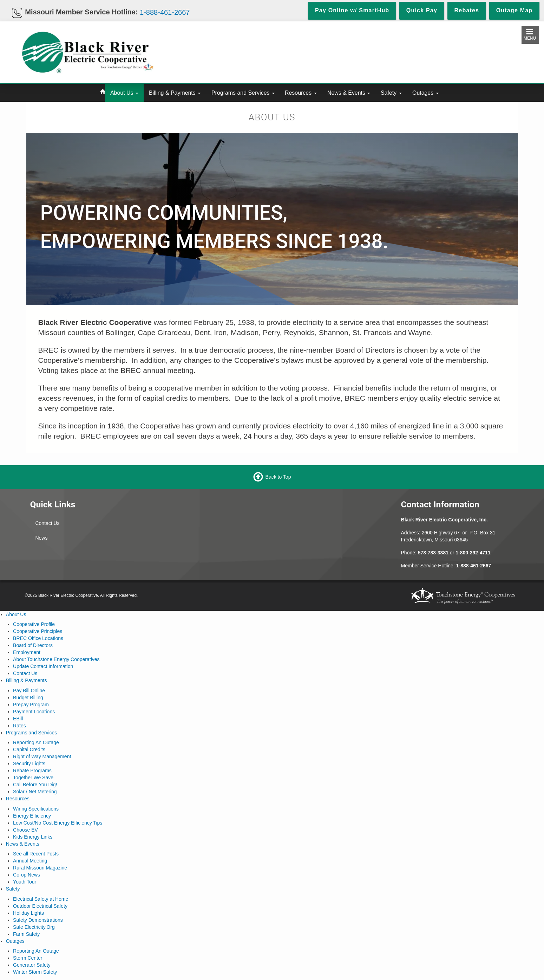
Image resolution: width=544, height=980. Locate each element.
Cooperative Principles (38, 631)
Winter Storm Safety (35, 972)
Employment (27, 652)
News (41, 538)
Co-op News (27, 875)
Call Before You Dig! (35, 785)
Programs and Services (243, 93)
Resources (301, 93)
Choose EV (25, 830)
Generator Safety (32, 965)
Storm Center (28, 958)
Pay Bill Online (29, 691)
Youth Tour (25, 882)
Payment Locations (34, 712)
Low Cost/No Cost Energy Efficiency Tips (58, 823)
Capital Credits (29, 749)
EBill (18, 719)
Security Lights (29, 764)
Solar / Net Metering (35, 792)
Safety (391, 93)
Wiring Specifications (36, 809)
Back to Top (278, 476)
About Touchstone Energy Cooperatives (56, 659)
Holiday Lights (28, 913)
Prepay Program (31, 705)
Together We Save (33, 778)
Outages (425, 93)
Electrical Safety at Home (41, 899)
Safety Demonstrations (38, 920)
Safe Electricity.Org (34, 927)
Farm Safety (26, 934)
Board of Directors (33, 645)
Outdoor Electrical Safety (40, 906)
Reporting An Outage (36, 742)
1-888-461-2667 (165, 12)
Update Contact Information (43, 666)
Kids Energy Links (33, 837)
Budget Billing (28, 698)
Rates (19, 726)
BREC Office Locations (38, 638)
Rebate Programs (32, 771)
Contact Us (47, 523)
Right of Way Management (42, 756)
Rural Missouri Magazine (40, 868)
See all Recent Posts (36, 854)
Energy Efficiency (32, 816)
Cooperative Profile (34, 624)
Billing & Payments (175, 93)
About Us (124, 93)
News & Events (349, 93)
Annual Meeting (30, 861)
